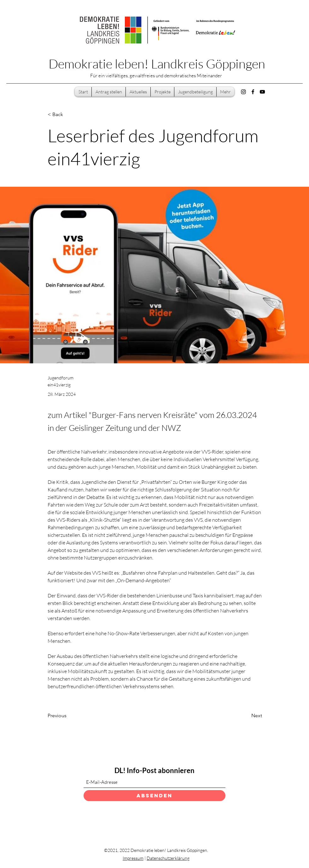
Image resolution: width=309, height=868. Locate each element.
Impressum (133, 858)
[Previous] (68, 716)
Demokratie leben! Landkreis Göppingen (157, 64)
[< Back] (68, 115)
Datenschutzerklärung (168, 858)
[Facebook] (253, 92)
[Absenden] (154, 796)
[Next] (246, 716)
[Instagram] (243, 92)
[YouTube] (262, 92)
